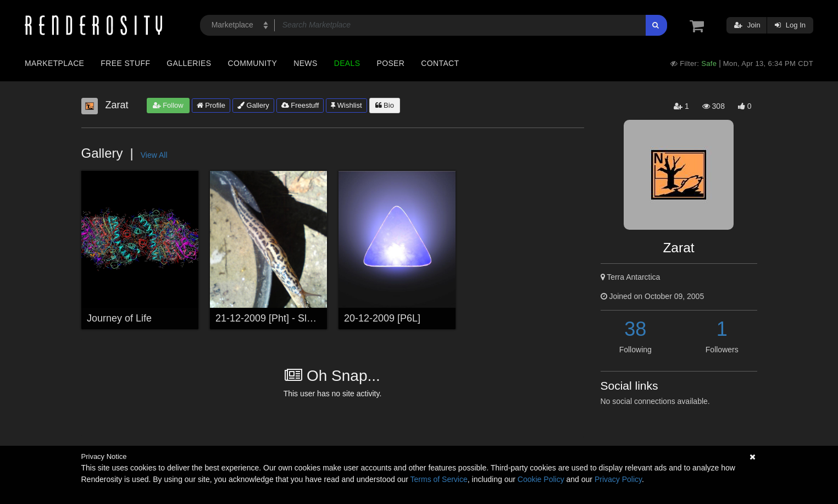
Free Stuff (125, 63)
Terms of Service (439, 479)
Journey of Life (119, 318)
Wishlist (346, 105)
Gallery (253, 105)
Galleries (189, 63)
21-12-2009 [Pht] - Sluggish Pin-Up (292, 318)
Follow (168, 105)
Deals (347, 63)
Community (253, 63)
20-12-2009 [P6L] (382, 318)
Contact (440, 63)
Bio (385, 105)
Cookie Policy (541, 479)
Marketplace (54, 63)
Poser (390, 63)
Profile (211, 105)
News (305, 63)
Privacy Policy (618, 479)
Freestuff (300, 105)
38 (635, 329)
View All (154, 155)
